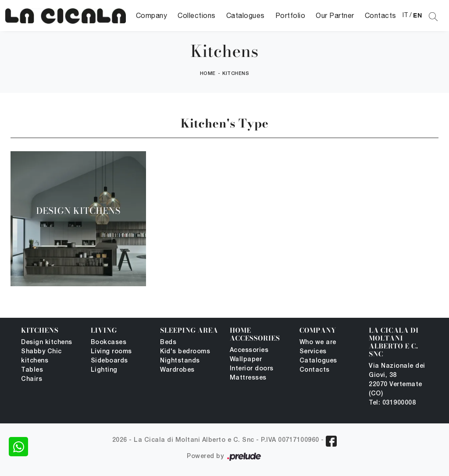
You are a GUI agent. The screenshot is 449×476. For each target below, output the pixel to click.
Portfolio (290, 15)
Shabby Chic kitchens (41, 356)
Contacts (381, 15)
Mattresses (248, 378)
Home (208, 74)
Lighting (104, 370)
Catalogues (246, 15)
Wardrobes (177, 370)
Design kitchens (47, 343)
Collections (197, 15)
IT (405, 15)
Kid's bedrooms (185, 352)
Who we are (318, 343)
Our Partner (335, 15)
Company (152, 15)
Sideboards (109, 361)
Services (313, 352)
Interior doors (252, 369)
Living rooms (111, 352)
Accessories (249, 350)
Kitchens (236, 74)
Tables (32, 370)
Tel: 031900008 (392, 403)
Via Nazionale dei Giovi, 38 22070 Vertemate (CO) (397, 380)
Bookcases (109, 343)
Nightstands (180, 361)
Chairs (32, 379)
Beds (168, 343)
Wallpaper (246, 360)
